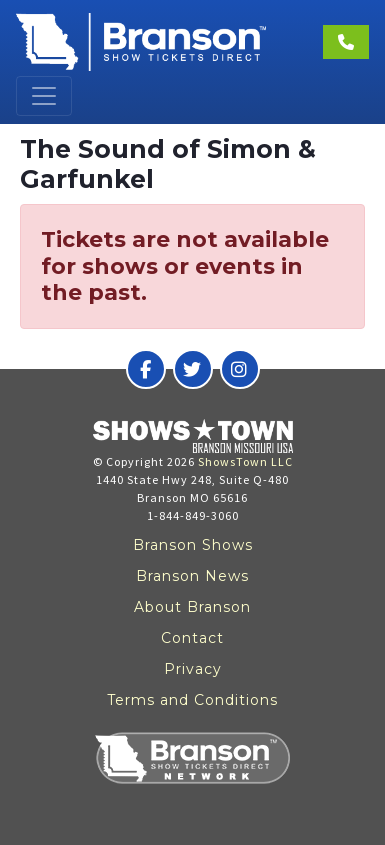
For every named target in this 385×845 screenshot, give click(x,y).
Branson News (192, 576)
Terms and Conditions (192, 700)
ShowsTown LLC (245, 461)
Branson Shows (193, 545)
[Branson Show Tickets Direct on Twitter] (193, 369)
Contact (192, 638)
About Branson (192, 607)
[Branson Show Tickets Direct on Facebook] (146, 369)
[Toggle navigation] (44, 96)
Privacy (193, 669)
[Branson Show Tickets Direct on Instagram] (240, 369)
